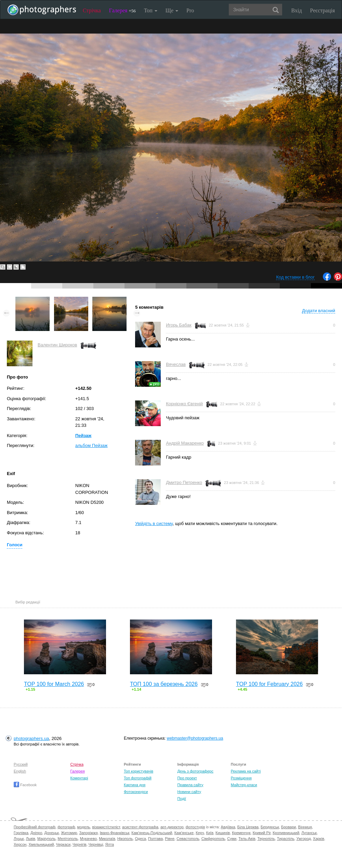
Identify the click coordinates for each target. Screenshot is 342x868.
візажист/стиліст (106, 827)
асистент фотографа (140, 827)
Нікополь (125, 839)
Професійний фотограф (35, 827)
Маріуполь (46, 839)
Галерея (122, 10)
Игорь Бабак (179, 325)
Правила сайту (190, 785)
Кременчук (241, 833)
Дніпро (36, 833)
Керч (200, 833)
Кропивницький (286, 833)
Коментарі (79, 778)
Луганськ (309, 833)
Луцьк (19, 839)
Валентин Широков (57, 345)
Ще (172, 10)
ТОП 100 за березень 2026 (164, 684)
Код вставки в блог (295, 277)
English (20, 771)
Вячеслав (176, 364)
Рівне (170, 839)
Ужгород (304, 839)
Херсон (20, 844)
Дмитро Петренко (184, 482)
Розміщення (241, 778)
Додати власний (319, 311)
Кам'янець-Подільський (152, 833)
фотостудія (195, 827)
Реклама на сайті (246, 771)
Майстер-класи (244, 785)
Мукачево (88, 839)
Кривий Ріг (262, 833)
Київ (210, 833)
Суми (232, 839)
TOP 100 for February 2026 (269, 684)
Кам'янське (184, 833)
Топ (151, 10)
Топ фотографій (138, 778)
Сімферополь (213, 839)
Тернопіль (266, 839)
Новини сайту (189, 792)
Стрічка (92, 10)
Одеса (140, 839)
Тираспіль (286, 839)
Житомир (69, 833)
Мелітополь (68, 839)
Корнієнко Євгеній (184, 404)
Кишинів (223, 833)
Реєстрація (323, 10)
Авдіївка (228, 827)
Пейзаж (83, 436)
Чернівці (96, 844)
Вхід (297, 10)
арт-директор (172, 827)
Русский (21, 764)
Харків (319, 839)
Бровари (289, 827)
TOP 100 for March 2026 (54, 684)
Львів (31, 839)
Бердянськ (270, 827)
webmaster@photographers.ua (195, 738)
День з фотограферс (195, 771)
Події (182, 799)
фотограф (66, 827)
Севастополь (188, 839)
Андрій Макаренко (185, 443)
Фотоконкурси (136, 792)
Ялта (110, 844)
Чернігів (79, 844)
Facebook (25, 785)
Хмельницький (41, 844)
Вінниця (305, 827)
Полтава (155, 839)
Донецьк (51, 833)
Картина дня (135, 785)
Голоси (15, 545)
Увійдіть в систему (154, 524)
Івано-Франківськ (115, 833)
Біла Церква (248, 827)
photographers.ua (31, 738)
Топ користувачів (139, 771)
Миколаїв (107, 839)
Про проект (187, 778)
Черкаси (63, 844)
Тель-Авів (247, 839)
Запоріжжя (89, 833)
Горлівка (21, 833)
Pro (190, 10)
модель (84, 827)
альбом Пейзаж (91, 445)
